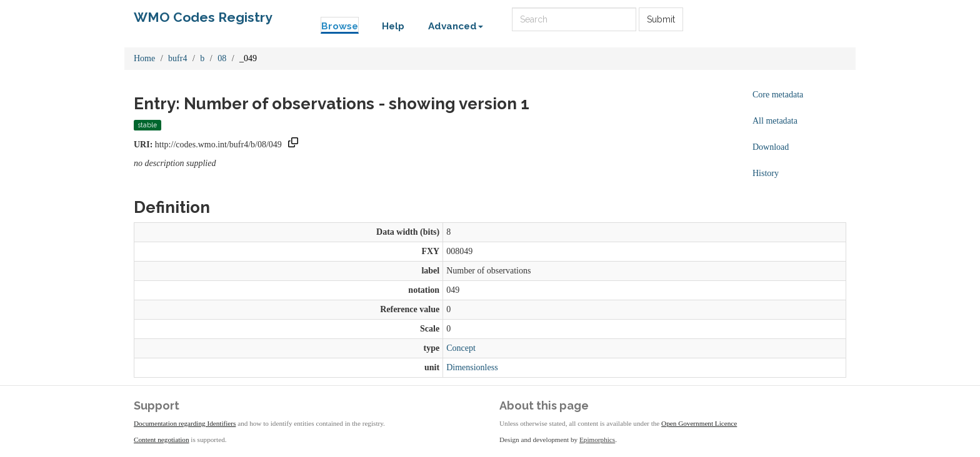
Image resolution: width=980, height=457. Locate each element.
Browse (340, 26)
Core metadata (778, 95)
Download (771, 147)
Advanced (456, 26)
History (766, 173)
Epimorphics (597, 440)
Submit (661, 19)
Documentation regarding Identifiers (185, 423)
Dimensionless (472, 367)
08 (222, 58)
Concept (461, 348)
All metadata (775, 121)
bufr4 (177, 58)
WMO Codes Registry (203, 17)
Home (144, 58)
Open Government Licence (699, 423)
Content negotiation (162, 440)
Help (393, 26)
